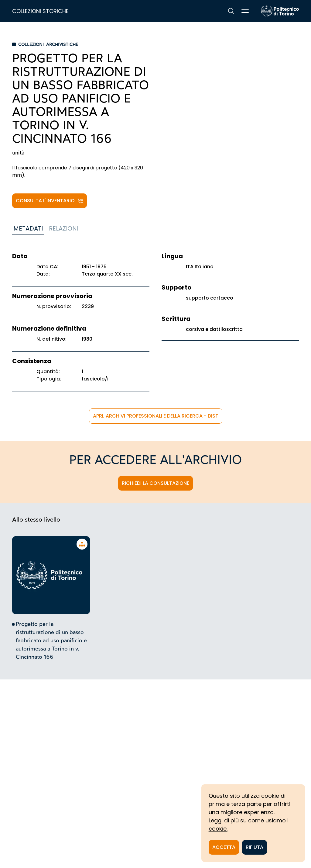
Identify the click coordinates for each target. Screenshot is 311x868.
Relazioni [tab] (64, 228)
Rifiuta (255, 847)
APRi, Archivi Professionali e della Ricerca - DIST (156, 416)
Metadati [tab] (28, 228)
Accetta (224, 847)
